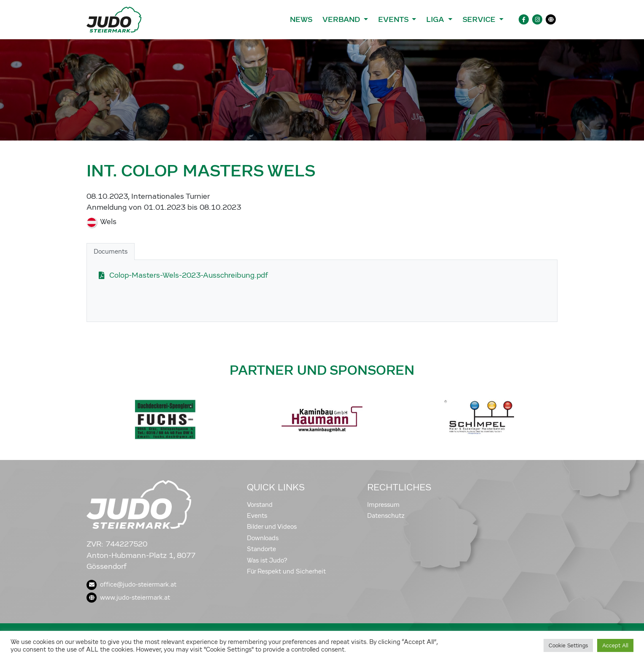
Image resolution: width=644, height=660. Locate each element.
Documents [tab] (111, 252)
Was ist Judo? (267, 560)
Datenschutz (386, 516)
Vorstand (260, 505)
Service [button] (480, 19)
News (301, 19)
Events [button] (394, 19)
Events (257, 516)
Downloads (263, 538)
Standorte (261, 549)
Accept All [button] (615, 645)
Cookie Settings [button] (568, 645)
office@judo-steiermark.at (131, 584)
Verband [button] (342, 19)
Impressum (383, 505)
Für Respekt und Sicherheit (286, 571)
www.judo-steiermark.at (128, 598)
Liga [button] (436, 19)
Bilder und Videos (272, 527)
